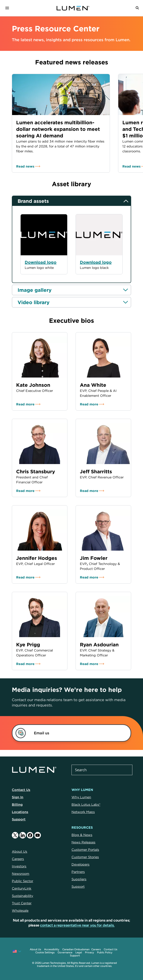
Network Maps (83, 812)
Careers (96, 949)
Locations (20, 812)
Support (19, 819)
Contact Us (21, 790)
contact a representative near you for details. (77, 925)
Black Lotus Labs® (86, 804)
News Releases (83, 842)
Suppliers (79, 879)
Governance (65, 952)
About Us (35, 949)
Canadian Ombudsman (76, 949)
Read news (25, 166)
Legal (79, 952)
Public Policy (105, 952)
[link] (67, 733)
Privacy (89, 952)
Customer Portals (85, 850)
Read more (25, 404)
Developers (80, 864)
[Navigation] (7, 8)
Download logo (96, 262)
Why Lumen (81, 797)
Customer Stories (85, 857)
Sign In (18, 797)
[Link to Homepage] (73, 8)
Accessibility (52, 949)
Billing (17, 804)
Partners (78, 872)
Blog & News (82, 835)
